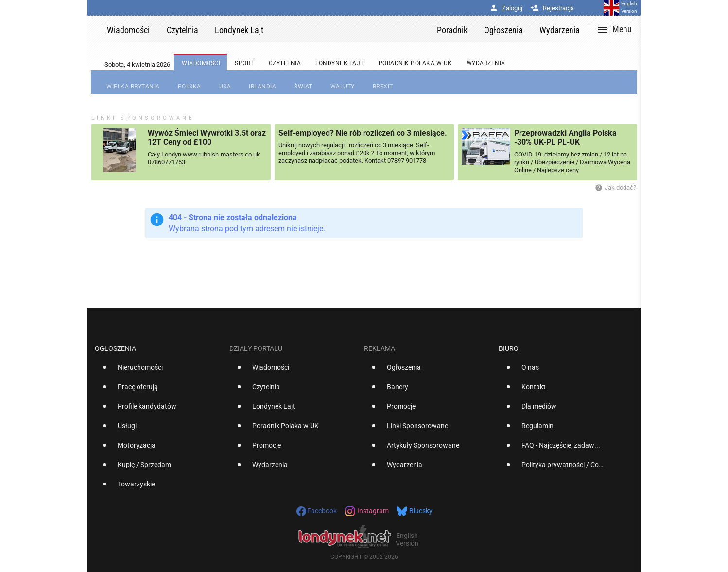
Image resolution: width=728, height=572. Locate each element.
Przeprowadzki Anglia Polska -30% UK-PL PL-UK (565, 138)
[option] (158, 371)
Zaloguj (506, 8)
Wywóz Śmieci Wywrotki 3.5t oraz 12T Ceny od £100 (207, 138)
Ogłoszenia (115, 348)
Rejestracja (552, 8)
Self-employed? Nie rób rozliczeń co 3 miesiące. (363, 133)
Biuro (509, 348)
